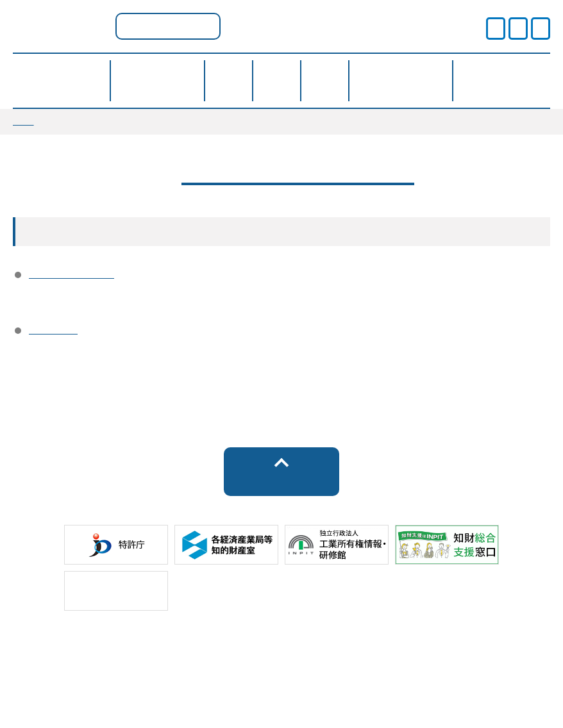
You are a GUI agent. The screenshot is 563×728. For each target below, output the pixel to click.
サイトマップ (187, 682)
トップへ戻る (281, 494)
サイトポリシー (94, 660)
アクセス (53, 338)
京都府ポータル (168, 26)
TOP (23, 121)
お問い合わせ (375, 682)
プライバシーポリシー (281, 660)
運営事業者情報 (71, 277)
